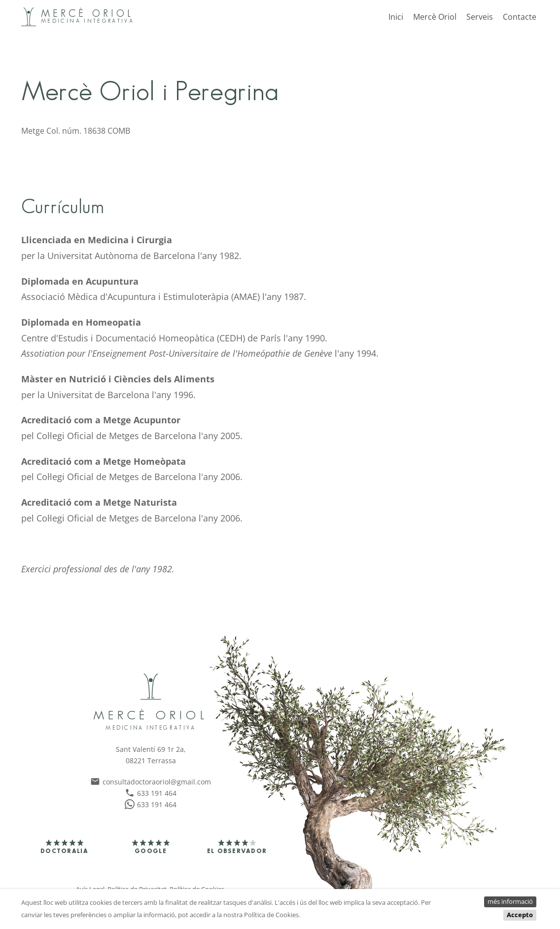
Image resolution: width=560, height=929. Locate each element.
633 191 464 (151, 793)
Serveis (480, 17)
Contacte (520, 17)
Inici (396, 17)
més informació (510, 901)
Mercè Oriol (435, 17)
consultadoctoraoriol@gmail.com (151, 782)
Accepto (520, 915)
